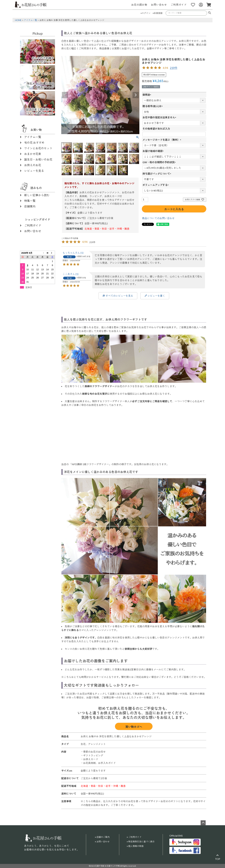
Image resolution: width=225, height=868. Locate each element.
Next (136, 95)
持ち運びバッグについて (157, 174)
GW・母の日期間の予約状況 (160, 162)
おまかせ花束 (33, 154)
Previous (65, 95)
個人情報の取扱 (136, 846)
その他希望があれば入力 (156, 129)
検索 (210, 13)
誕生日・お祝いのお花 (38, 159)
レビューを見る (34, 171)
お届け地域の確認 (154, 151)
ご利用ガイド (179, 5)
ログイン (146, 13)
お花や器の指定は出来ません (160, 117)
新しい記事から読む (37, 195)
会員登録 (158, 13)
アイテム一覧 (30, 20)
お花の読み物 (139, 5)
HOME (18, 20)
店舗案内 (30, 206)
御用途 (147, 95)
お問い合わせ (159, 5)
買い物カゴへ (134, 727)
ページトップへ (203, 823)
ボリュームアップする (156, 185)
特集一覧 (30, 201)
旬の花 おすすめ (34, 143)
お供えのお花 (33, 165)
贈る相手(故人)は (153, 106)
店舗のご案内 (103, 837)
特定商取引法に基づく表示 (141, 842)
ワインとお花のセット (38, 148)
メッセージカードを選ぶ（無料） (162, 140)
